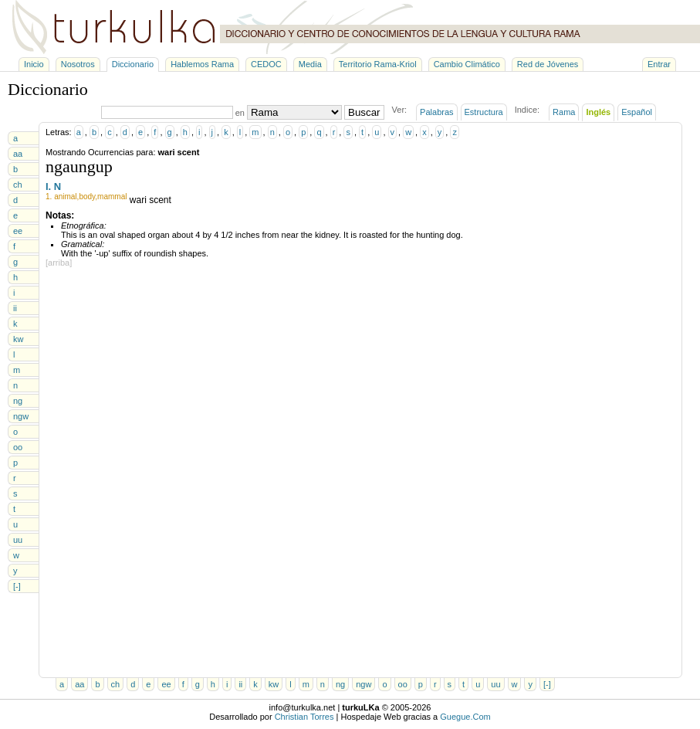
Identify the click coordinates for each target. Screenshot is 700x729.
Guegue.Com (465, 717)
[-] (17, 586)
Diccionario (133, 64)
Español (637, 112)
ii (15, 308)
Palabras (436, 112)
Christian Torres (304, 717)
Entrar (659, 64)
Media (310, 64)
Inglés (598, 112)
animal (65, 197)
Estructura (484, 112)
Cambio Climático (467, 64)
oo (18, 447)
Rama (564, 112)
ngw (21, 416)
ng (18, 401)
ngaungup (79, 166)
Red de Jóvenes (548, 64)
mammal (112, 197)
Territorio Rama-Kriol (378, 64)
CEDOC (266, 64)
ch (18, 185)
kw (18, 339)
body (87, 197)
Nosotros (78, 64)
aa (18, 154)
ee (18, 231)
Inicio (34, 64)
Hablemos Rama (202, 64)
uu (18, 540)
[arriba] (59, 263)
